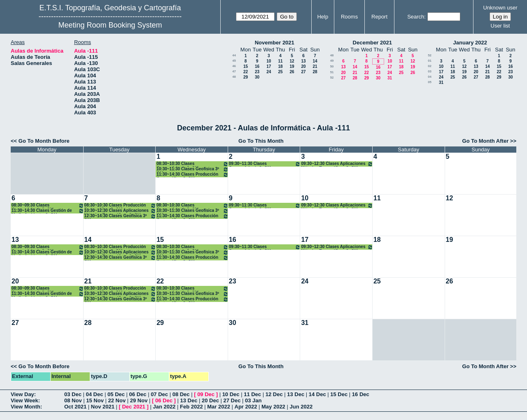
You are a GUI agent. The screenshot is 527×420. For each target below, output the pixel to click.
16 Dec (361, 394)
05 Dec (116, 394)
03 (430, 71)
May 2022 (273, 407)
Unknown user (500, 8)
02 (430, 66)
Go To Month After (486, 141)
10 (269, 61)
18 (280, 66)
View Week (24, 400)
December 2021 (372, 43)
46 (234, 66)
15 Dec (339, 394)
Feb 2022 (191, 407)
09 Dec (206, 394)
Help (323, 17)
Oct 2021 (75, 407)
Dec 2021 (133, 407)
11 (280, 61)
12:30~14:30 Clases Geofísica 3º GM (120, 216)
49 (332, 61)
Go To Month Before (44, 141)
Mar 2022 (219, 407)
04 (430, 77)
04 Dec (95, 394)
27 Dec (232, 400)
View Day (22, 394)
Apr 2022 (246, 407)
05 (430, 82)
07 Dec (159, 394)
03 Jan (253, 400)
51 (332, 72)
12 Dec (274, 394)
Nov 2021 (103, 407)
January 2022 (470, 43)
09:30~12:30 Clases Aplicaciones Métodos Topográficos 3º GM (337, 164)
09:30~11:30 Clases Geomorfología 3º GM (265, 164)
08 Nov (73, 400)
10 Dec (231, 394)
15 (246, 66)
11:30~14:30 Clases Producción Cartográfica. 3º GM (192, 175)
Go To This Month (261, 141)
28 (315, 72)
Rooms (349, 17)
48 (234, 77)
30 (257, 77)
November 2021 (275, 43)
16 (257, 66)
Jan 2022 (164, 407)
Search (416, 17)
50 (332, 66)
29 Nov (139, 400)
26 (292, 72)
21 (315, 66)
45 (234, 61)
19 (292, 66)
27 (303, 72)
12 (292, 61)
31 (390, 78)
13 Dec (296, 394)
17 (269, 66)
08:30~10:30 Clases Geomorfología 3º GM (192, 164)
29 (246, 77)
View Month (26, 407)
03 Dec (73, 394)
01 (430, 61)
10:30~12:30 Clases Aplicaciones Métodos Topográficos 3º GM (120, 211)
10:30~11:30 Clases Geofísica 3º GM (192, 169)
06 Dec (138, 394)
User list (500, 26)
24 (269, 72)
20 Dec (210, 400)
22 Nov (117, 400)
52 (332, 78)
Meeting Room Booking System (110, 25)
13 (303, 61)
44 (234, 55)
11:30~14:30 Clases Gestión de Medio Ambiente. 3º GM (48, 211)
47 (234, 71)
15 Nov (95, 400)
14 (315, 61)
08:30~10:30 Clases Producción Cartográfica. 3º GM (120, 205)
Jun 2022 (301, 407)
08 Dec (181, 394)
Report (379, 17)
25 (280, 72)
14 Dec (317, 394)
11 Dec (252, 394)
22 (246, 72)
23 (257, 72)
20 (303, 66)
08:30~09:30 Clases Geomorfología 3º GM (48, 205)
